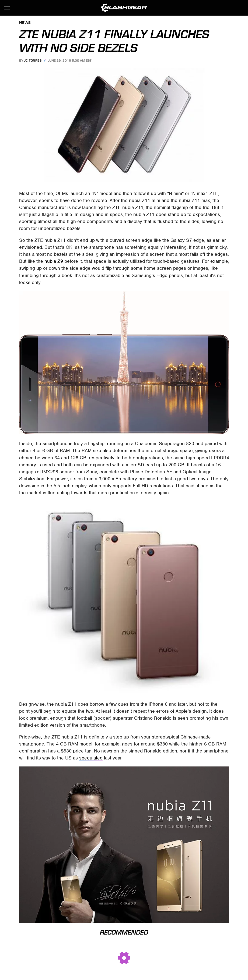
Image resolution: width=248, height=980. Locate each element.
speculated (91, 758)
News (25, 23)
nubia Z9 (54, 261)
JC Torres (33, 61)
